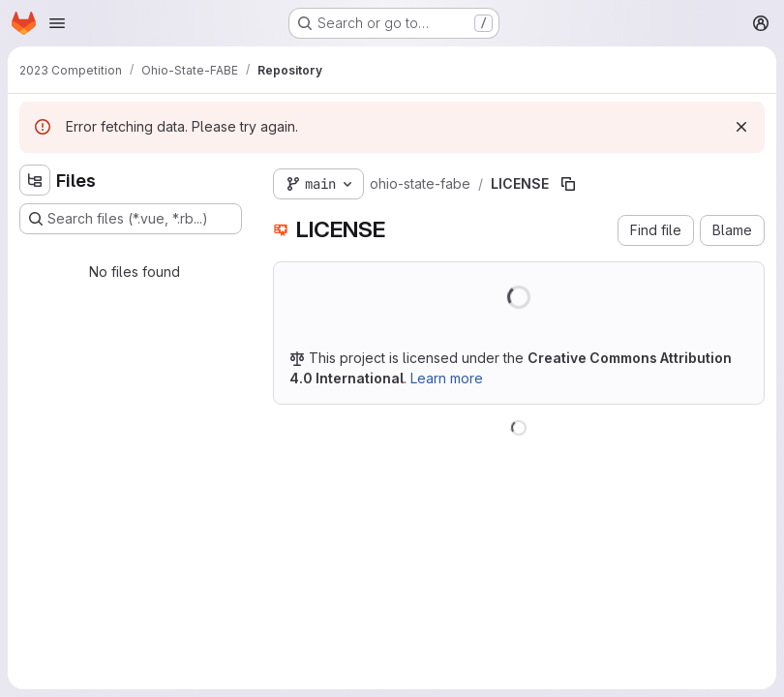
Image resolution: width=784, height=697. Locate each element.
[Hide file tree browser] (35, 180)
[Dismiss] (741, 127)
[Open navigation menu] (57, 23)
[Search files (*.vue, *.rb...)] (131, 219)
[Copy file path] (568, 184)
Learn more (447, 378)
